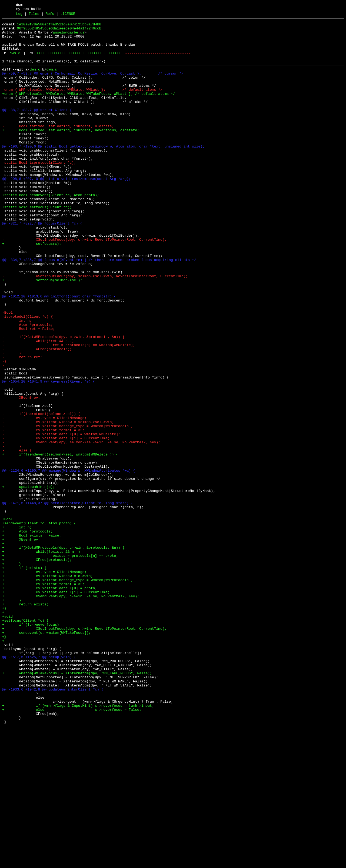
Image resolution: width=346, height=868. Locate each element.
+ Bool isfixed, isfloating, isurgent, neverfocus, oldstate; (71, 152)
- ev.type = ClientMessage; (44, 497)
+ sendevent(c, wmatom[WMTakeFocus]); (46, 755)
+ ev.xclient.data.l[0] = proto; (50, 702)
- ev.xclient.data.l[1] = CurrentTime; (56, 522)
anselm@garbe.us (69, 36)
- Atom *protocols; (27, 386)
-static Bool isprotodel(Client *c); (39, 191)
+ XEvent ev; (21, 643)
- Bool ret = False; (29, 390)
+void (7, 736)
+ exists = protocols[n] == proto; (60, 663)
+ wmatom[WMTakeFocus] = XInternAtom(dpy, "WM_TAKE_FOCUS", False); (77, 804)
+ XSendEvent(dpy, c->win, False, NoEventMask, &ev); (71, 711)
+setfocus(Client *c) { (25, 740)
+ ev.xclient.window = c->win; (47, 687)
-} (4, 429)
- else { (17, 536)
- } (12, 420)
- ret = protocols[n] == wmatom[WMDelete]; (69, 410)
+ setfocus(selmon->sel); (42, 332)
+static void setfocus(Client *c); (37, 244)
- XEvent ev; (21, 473)
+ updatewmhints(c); (29, 580)
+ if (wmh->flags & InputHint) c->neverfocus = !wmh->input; (78, 843)
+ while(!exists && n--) (41, 658)
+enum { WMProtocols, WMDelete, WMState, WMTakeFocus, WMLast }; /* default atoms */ (89, 108)
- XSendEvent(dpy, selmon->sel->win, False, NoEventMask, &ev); (81, 527)
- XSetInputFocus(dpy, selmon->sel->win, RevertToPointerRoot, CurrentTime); (95, 327)
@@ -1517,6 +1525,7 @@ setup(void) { (39, 784)
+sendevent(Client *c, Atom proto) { (39, 624)
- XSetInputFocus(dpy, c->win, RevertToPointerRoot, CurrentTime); (84, 283)
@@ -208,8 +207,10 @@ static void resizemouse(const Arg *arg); (66, 210)
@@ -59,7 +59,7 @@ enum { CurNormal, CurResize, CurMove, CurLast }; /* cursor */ (93, 84)
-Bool (7, 371)
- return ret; (22, 424)
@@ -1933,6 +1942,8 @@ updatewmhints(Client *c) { (53, 823)
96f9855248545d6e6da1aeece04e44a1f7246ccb (59, 32)
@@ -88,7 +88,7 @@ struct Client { (37, 128)
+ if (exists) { (24, 677)
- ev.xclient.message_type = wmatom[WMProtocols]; (68, 507)
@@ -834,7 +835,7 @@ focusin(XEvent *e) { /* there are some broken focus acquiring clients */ (99, 308)
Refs (50, 15)
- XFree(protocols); (37, 415)
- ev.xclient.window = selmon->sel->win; (58, 502)
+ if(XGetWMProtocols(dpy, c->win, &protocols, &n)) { (63, 653)
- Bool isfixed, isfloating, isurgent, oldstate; (58, 147)
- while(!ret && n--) (38, 405)
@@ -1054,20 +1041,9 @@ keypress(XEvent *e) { (49, 454)
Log (19, 15)
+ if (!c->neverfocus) (31, 745)
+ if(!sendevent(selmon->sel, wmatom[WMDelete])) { (60, 541)
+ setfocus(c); (32, 288)
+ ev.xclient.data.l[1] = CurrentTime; (56, 706)
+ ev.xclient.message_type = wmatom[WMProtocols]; (68, 692)
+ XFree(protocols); (37, 668)
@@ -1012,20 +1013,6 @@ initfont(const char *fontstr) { (59, 351)
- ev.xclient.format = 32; (43, 512)
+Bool (7, 619)
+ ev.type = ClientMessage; (44, 682)
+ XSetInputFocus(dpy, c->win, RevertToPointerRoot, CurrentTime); (84, 750)
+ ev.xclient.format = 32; (43, 697)
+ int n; (17, 629)
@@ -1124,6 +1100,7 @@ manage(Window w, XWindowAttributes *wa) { (69, 561)
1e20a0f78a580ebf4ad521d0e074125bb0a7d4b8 (59, 27)
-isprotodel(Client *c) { (27, 376)
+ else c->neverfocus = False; (72, 847)
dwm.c (15, 61)
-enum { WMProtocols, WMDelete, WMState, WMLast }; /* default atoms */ (82, 103)
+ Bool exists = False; (32, 638)
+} (4, 726)
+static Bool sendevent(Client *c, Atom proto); (51, 230)
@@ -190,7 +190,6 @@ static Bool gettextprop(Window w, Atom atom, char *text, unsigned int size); (103, 172)
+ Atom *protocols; (27, 634)
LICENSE (68, 15)
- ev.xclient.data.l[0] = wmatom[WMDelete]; (61, 517)
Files (34, 15)
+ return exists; (25, 721)
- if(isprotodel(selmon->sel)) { (41, 492)
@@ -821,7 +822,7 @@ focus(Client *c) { (42, 264)
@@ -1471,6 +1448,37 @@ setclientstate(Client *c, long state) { (68, 599)
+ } (12, 672)
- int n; (17, 381)
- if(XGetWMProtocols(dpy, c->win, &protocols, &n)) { (63, 400)
